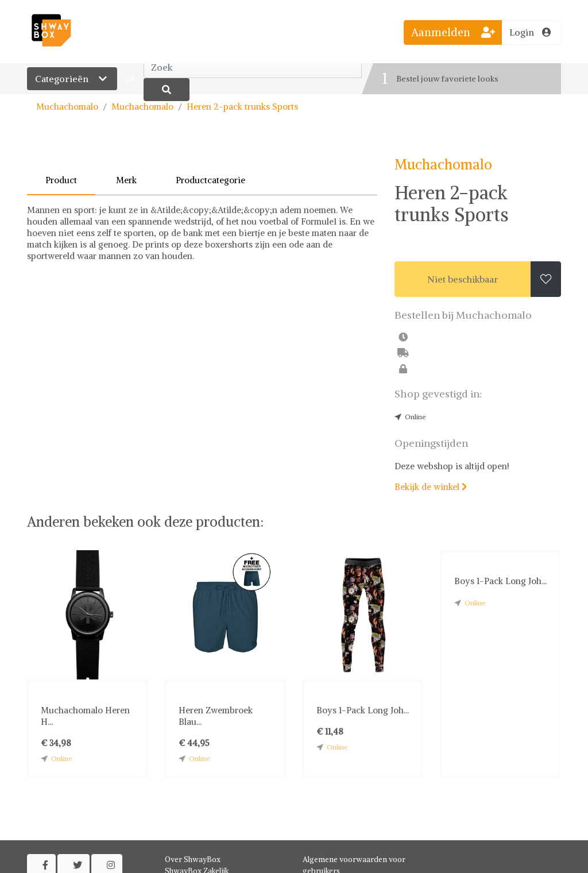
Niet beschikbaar (463, 279)
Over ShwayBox (193, 860)
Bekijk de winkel (431, 487)
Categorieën (72, 79)
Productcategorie (210, 180)
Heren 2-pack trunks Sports (242, 107)
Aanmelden (453, 32)
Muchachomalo (67, 107)
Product (61, 180)
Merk (126, 180)
